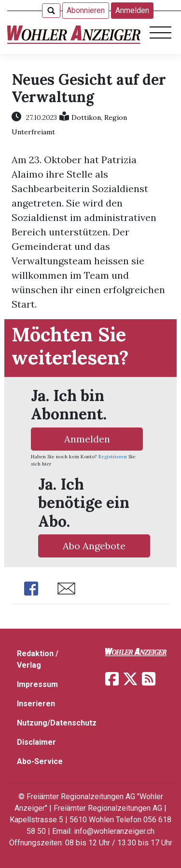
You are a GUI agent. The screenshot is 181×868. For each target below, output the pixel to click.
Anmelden (132, 10)
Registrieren (113, 457)
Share (31, 589)
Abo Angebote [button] (94, 546)
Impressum (37, 684)
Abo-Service (40, 761)
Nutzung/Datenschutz (57, 723)
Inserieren (36, 704)
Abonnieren (86, 10)
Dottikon (86, 117)
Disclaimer (36, 742)
